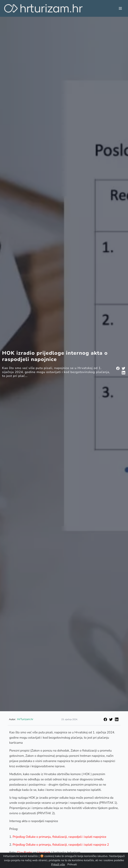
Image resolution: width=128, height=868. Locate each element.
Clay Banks (25, 852)
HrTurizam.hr (25, 719)
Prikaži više (58, 865)
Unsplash (44, 852)
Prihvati (72, 865)
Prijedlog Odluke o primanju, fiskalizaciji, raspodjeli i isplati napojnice (59, 837)
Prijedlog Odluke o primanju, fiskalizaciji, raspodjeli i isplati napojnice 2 (61, 845)
